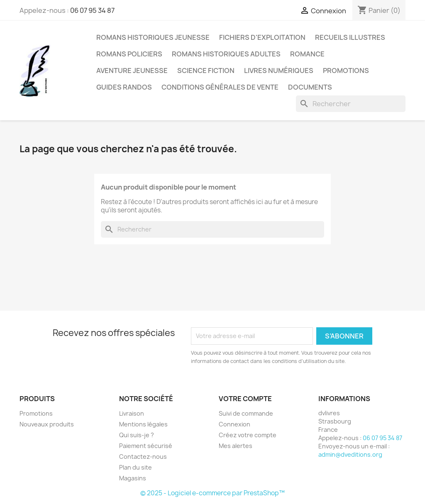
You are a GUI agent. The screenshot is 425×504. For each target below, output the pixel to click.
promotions (346, 71)
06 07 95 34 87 (92, 10)
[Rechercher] (351, 104)
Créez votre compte (248, 435)
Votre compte (245, 399)
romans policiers (129, 54)
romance (307, 54)
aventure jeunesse (132, 71)
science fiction (206, 71)
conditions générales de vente (220, 87)
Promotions (36, 413)
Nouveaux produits (47, 424)
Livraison (132, 413)
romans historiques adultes (226, 54)
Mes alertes (236, 446)
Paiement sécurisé (146, 446)
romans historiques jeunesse (153, 37)
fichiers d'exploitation (262, 37)
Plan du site (136, 467)
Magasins (133, 478)
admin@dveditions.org (350, 454)
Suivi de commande (246, 413)
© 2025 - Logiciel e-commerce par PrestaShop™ (212, 493)
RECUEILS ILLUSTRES (350, 37)
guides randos (124, 87)
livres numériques (279, 71)
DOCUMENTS (310, 87)
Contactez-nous (143, 457)
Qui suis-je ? (137, 435)
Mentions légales (143, 424)
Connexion (234, 424)
